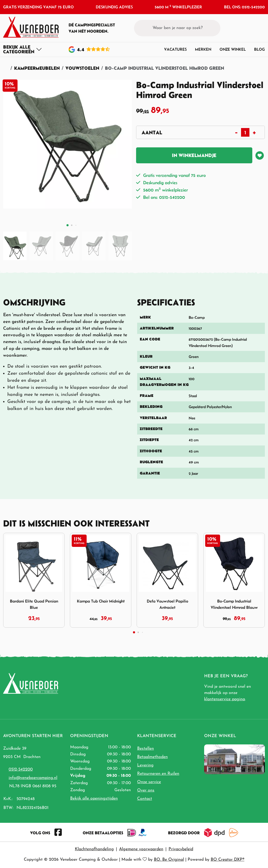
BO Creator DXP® (228, 860)
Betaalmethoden (152, 757)
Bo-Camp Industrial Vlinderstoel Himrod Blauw (234, 604)
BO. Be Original (169, 860)
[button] (251, 28)
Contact (145, 799)
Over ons (146, 790)
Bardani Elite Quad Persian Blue (34, 604)
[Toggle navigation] (23, 49)
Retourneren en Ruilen (158, 774)
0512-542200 (21, 769)
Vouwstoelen (82, 68)
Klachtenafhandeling (94, 849)
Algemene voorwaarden (141, 849)
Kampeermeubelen (37, 68)
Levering (145, 765)
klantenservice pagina (225, 699)
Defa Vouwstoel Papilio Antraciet (167, 604)
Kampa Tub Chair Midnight (101, 601)
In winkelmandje (194, 155)
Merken (203, 49)
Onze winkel (233, 49)
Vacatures (175, 49)
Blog (259, 49)
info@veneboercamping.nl (33, 778)
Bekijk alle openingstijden (94, 798)
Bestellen (146, 749)
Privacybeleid (181, 849)
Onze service (149, 782)
